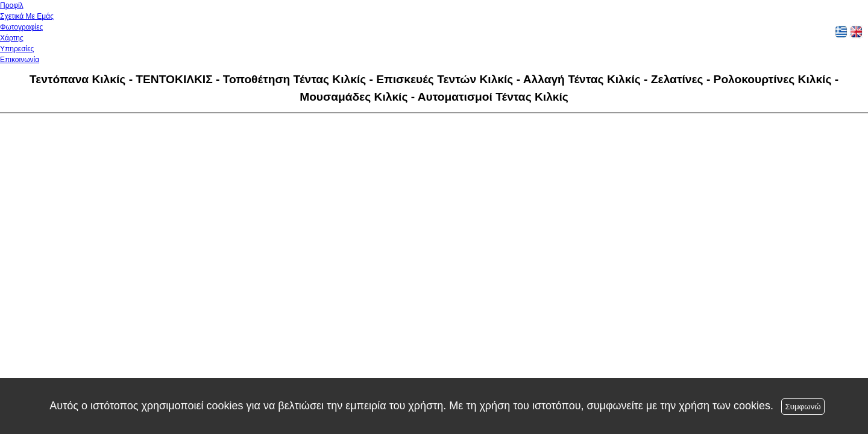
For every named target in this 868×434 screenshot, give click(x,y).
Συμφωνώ (803, 407)
